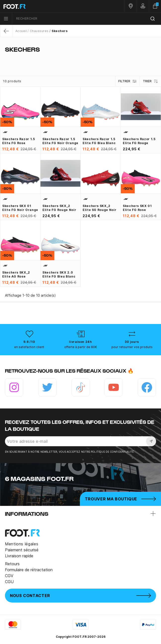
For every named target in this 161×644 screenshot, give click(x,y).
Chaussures (39, 31)
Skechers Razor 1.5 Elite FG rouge (139, 141)
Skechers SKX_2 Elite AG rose (16, 274)
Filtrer (128, 81)
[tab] (80, 59)
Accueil (21, 31)
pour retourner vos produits (132, 347)
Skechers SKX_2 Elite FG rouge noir (59, 208)
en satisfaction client (29, 347)
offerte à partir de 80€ (81, 347)
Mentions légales (22, 544)
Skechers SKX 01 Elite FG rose (137, 208)
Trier (150, 81)
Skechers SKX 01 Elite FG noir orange (20, 208)
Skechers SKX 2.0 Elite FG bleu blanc (59, 274)
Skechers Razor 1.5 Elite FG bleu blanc (99, 141)
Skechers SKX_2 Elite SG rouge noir (99, 208)
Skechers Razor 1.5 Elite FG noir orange (60, 141)
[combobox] (87, 19)
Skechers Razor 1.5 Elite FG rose (19, 141)
